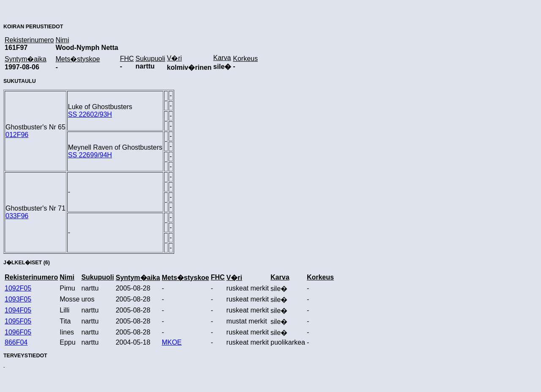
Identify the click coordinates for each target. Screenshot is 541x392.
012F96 (17, 135)
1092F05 (18, 288)
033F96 (17, 216)
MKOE (172, 342)
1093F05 (18, 299)
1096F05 (18, 332)
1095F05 (18, 321)
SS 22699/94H (90, 155)
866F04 (16, 342)
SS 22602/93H (90, 114)
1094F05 (18, 310)
